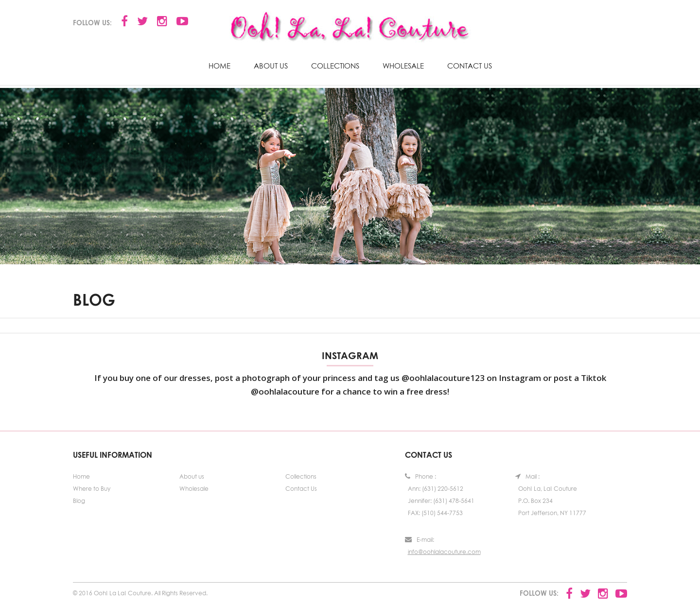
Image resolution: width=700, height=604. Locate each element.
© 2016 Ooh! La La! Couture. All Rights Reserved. (140, 593)
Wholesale (403, 66)
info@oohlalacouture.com (444, 552)
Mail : (527, 476)
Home (219, 66)
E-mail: (420, 540)
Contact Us (470, 66)
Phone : (420, 476)
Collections (335, 66)
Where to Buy (92, 489)
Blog (79, 501)
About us (271, 66)
